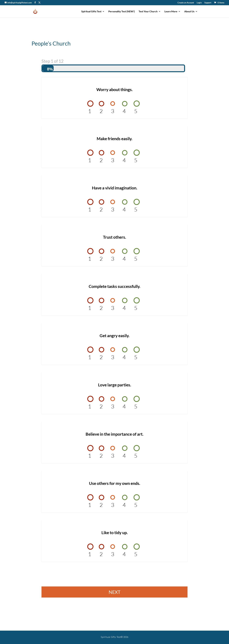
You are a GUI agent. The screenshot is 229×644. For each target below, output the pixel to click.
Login (199, 3)
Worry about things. (115, 89)
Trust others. (115, 237)
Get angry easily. (115, 336)
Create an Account (186, 3)
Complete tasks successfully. (115, 286)
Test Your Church (148, 12)
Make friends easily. (115, 139)
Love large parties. (115, 385)
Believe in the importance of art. (115, 434)
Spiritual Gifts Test (91, 12)
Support (208, 3)
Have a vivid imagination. (115, 188)
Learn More (171, 12)
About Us (189, 12)
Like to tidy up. (115, 533)
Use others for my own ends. (115, 483)
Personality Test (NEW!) (122, 12)
